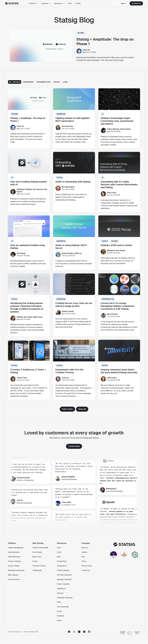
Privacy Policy (87, 566)
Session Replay (14, 566)
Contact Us (136, 3)
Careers (84, 552)
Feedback (61, 616)
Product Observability (40, 548)
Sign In (123, 3)
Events (59, 611)
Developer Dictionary (65, 598)
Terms (84, 561)
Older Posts (67, 409)
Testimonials (74, 446)
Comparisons (62, 566)
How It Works (37, 552)
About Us (85, 548)
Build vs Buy (37, 557)
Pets (83, 557)
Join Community (63, 607)
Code (59, 552)
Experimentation (14, 552)
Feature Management (16, 548)
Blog (59, 557)
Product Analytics (15, 561)
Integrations (61, 589)
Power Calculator (63, 584)
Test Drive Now (14, 579)
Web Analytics (13, 575)
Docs (70, 3)
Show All (82, 409)
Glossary (60, 593)
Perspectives (62, 561)
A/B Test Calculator (64, 575)
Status (59, 620)
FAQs (59, 602)
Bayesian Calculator (64, 579)
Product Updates (63, 570)
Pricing (78, 3)
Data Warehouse (14, 557)
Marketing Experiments (16, 570)
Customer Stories (39, 566)
